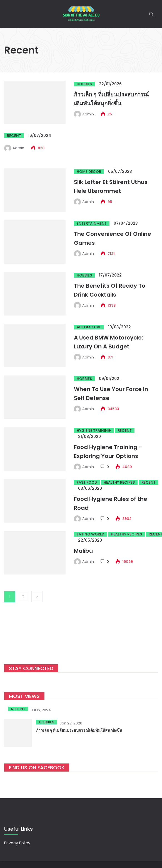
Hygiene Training (94, 431)
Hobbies (84, 84)
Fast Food (87, 482)
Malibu (83, 551)
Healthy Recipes (119, 482)
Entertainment (92, 223)
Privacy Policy (17, 843)
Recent (14, 136)
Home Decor (89, 172)
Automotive (89, 327)
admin (88, 114)
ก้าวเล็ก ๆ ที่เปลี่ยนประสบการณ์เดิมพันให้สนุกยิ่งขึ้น (79, 730)
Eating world (90, 534)
